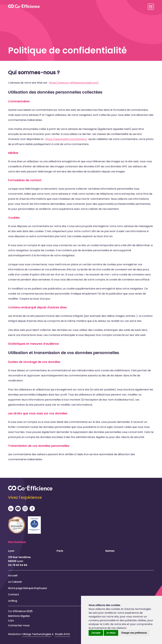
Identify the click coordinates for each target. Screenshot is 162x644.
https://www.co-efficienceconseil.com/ (74, 83)
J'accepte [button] (96, 633)
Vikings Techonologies (37, 634)
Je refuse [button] (111, 633)
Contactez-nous (19, 625)
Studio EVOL (62, 634)
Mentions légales (19, 616)
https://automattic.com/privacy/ (66, 139)
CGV (11, 621)
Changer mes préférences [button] (134, 633)
